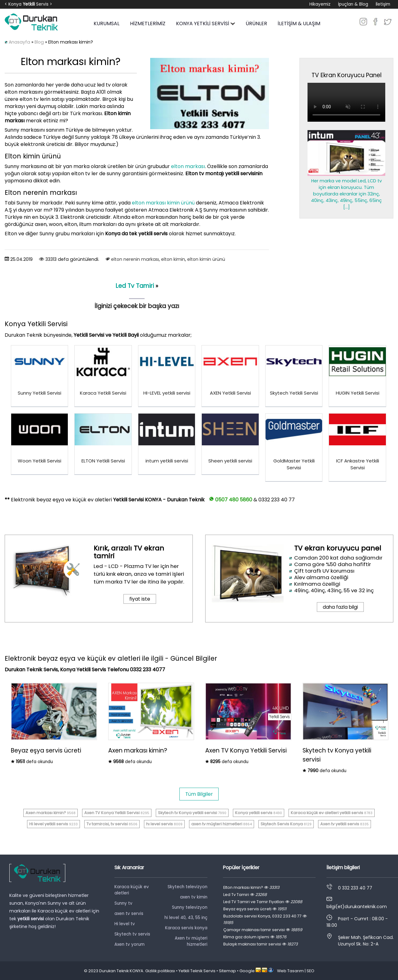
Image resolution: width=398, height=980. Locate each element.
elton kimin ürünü (206, 259)
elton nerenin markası (135, 259)
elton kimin (173, 259)
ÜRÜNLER (256, 23)
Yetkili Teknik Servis (197, 971)
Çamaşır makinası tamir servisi (263, 930)
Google (247, 971)
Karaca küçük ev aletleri (132, 890)
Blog (39, 42)
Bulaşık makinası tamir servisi (260, 944)
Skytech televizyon (187, 887)
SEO (310, 971)
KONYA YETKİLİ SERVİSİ (206, 23)
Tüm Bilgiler (199, 794)
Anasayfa (19, 42)
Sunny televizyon (190, 907)
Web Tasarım (290, 971)
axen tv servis (129, 914)
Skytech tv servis (132, 934)
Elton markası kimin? (251, 887)
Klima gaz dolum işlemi (255, 937)
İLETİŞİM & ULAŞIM (299, 23)
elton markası (188, 166)
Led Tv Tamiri (135, 286)
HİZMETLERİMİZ (148, 23)
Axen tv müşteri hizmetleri (191, 941)
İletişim (383, 4)
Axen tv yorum (130, 944)
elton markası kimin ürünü (163, 203)
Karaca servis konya (186, 928)
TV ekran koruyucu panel (338, 548)
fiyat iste (140, 599)
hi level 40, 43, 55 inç (186, 918)
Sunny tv (123, 903)
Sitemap (227, 971)
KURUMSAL (106, 23)
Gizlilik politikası (160, 971)
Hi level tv (125, 924)
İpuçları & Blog (353, 4)
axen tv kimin (194, 897)
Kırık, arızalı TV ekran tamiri (129, 552)
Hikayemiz (320, 4)
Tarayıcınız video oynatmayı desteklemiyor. (346, 102)
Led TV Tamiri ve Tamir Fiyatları (263, 902)
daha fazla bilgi (340, 607)
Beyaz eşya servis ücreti (255, 909)
